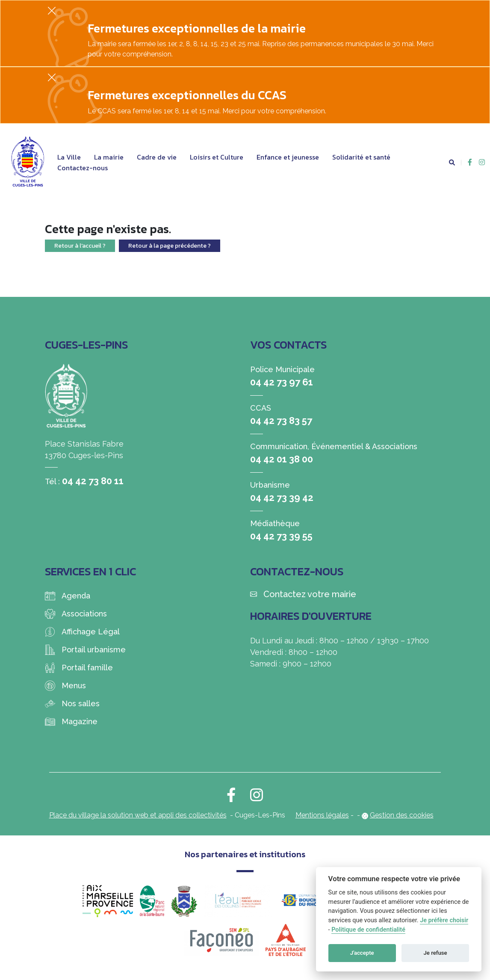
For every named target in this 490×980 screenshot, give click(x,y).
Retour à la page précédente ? (170, 246)
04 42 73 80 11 (93, 481)
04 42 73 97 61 (282, 382)
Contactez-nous (83, 168)
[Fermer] (52, 10)
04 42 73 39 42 (282, 497)
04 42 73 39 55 (281, 536)
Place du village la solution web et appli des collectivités (138, 815)
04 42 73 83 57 (281, 420)
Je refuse (435, 953)
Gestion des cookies (402, 815)
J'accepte (362, 953)
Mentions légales (322, 815)
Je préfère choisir (444, 920)
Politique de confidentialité (368, 930)
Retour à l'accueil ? (80, 246)
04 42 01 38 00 (282, 459)
